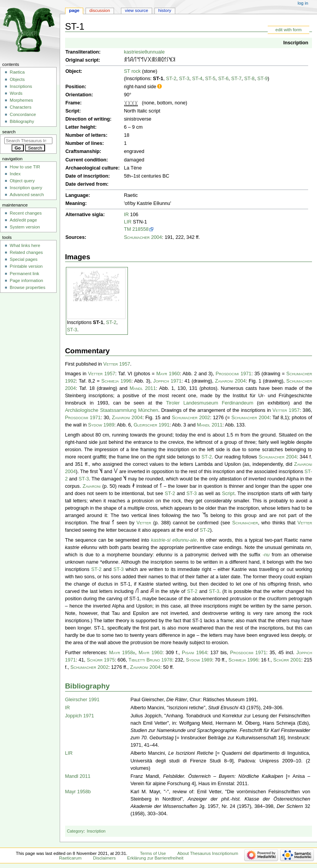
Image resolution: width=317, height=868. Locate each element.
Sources (75, 237)
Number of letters (86, 135)
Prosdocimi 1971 (234, 374)
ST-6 (223, 79)
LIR (128, 222)
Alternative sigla (84, 215)
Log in (303, 3)
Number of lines (84, 143)
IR (127, 215)
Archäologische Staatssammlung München (112, 410)
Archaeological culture (92, 168)
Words (16, 93)
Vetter (144, 523)
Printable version (26, 266)
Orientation (79, 95)
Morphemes (21, 100)
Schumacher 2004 (143, 237)
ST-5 (210, 79)
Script (72, 111)
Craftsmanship (83, 151)
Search (9, 132)
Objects (17, 79)
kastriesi (133, 52)
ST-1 (158, 79)
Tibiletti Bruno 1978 (150, 660)
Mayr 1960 (168, 374)
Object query (22, 181)
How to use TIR (25, 167)
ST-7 (236, 79)
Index (15, 174)
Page (74, 10)
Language (77, 195)
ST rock (132, 71)
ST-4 (197, 79)
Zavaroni (91, 486)
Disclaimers (104, 858)
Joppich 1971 (167, 381)
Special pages (23, 259)
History (165, 10)
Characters (20, 107)
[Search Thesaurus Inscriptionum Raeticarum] (28, 141)
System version (25, 227)
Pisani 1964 (194, 653)
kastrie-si (161, 540)
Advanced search (27, 195)
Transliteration (82, 52)
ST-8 (249, 79)
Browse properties (27, 287)
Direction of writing (88, 119)
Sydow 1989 (101, 425)
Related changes (26, 252)
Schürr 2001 (287, 660)
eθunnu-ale (184, 540)
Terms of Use (153, 853)
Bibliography (87, 686)
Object (73, 71)
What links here (25, 245)
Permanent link (24, 274)
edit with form (288, 30)
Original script (82, 60)
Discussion (100, 10)
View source (136, 10)
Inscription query (26, 188)
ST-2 (171, 79)
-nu (266, 555)
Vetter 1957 (117, 364)
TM (127, 229)
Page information (26, 280)
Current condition (86, 160)
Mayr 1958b (122, 653)
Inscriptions (21, 86)
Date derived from (86, 184)
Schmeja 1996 (116, 381)
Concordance (23, 114)
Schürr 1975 (101, 660)
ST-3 (184, 79)
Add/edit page (23, 220)
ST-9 (262, 79)
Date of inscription (87, 176)
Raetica (17, 72)
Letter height (80, 127)
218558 (141, 229)
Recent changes (26, 213)
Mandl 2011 (143, 388)
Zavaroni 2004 (230, 381)
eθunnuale (153, 52)
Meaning (75, 203)
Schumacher (245, 523)
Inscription (296, 43)
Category (75, 831)
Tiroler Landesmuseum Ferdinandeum (210, 403)
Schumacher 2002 (191, 418)
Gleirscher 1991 (152, 425)
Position (75, 87)
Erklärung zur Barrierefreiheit (155, 858)
